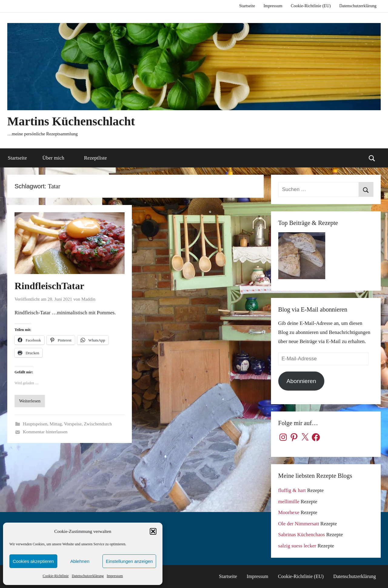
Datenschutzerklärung (88, 576)
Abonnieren (301, 381)
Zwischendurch (98, 424)
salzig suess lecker (297, 546)
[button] (153, 531)
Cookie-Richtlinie (56, 576)
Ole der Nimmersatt (299, 524)
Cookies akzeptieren (33, 561)
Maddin (88, 299)
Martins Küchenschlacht (71, 121)
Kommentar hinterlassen (45, 432)
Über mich (57, 158)
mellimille (289, 502)
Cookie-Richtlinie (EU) (311, 6)
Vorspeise (73, 424)
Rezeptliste (95, 158)
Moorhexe (289, 512)
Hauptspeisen (35, 424)
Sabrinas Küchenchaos (302, 535)
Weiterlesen (30, 401)
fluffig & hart (292, 490)
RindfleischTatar (49, 286)
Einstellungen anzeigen (129, 561)
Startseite (247, 6)
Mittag (56, 424)
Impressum (115, 576)
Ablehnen (80, 561)
